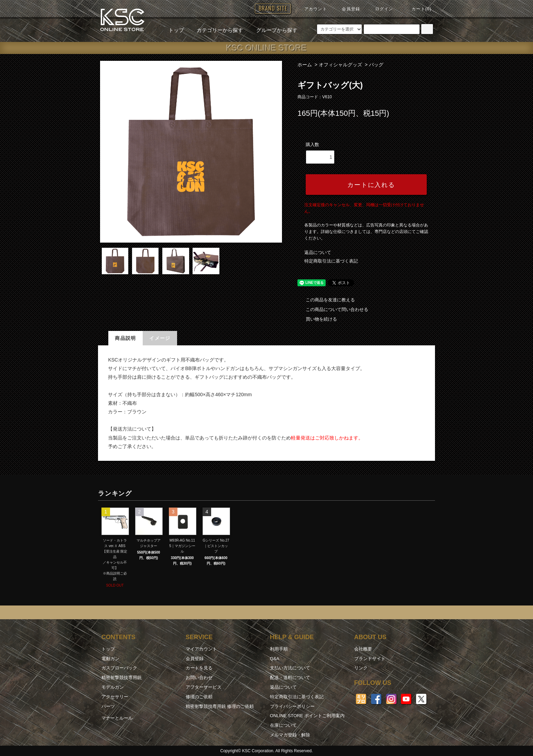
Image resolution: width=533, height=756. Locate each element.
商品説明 (126, 338)
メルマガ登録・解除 (290, 735)
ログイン (380, 9)
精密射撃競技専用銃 (122, 677)
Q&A (275, 659)
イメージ (160, 338)
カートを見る (199, 668)
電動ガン (110, 659)
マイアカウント (201, 649)
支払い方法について (290, 668)
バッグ (376, 65)
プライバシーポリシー (292, 706)
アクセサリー (115, 697)
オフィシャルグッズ (340, 65)
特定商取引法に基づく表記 (331, 261)
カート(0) (417, 9)
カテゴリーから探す (216, 30)
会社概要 (363, 649)
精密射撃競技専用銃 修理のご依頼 (220, 706)
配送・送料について (290, 677)
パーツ (108, 706)
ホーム (305, 65)
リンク (361, 668)
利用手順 (279, 649)
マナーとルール (117, 718)
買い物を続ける (317, 319)
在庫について (283, 725)
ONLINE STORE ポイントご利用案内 (307, 716)
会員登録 (347, 9)
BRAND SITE (273, 8)
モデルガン (113, 687)
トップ (176, 30)
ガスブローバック (119, 668)
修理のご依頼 (199, 697)
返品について (318, 252)
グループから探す (273, 30)
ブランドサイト (370, 659)
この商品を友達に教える (326, 300)
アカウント (312, 9)
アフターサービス (204, 687)
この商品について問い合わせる (333, 309)
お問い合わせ (199, 677)
